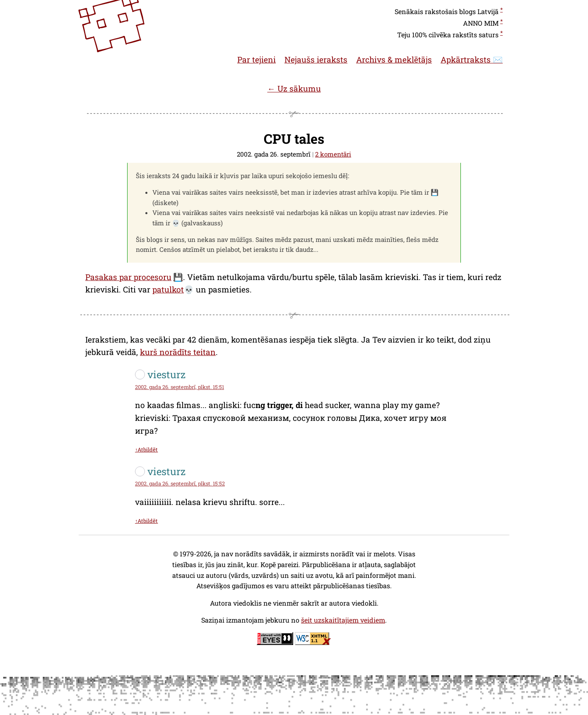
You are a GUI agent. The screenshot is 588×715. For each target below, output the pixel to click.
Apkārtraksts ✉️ (472, 59)
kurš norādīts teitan (178, 352)
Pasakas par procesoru (128, 277)
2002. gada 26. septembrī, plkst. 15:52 (180, 483)
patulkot (168, 289)
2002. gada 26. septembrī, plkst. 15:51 (180, 387)
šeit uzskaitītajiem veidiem (343, 620)
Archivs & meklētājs (394, 59)
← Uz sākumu (294, 88)
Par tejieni (257, 59)
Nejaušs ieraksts (316, 59)
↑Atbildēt (146, 449)
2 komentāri (333, 154)
